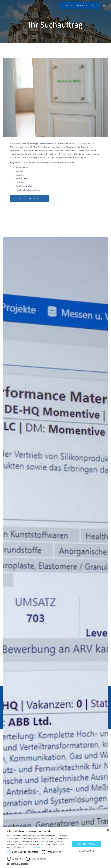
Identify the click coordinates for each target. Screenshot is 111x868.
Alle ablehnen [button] (87, 851)
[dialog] (55, 848)
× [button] (108, 830)
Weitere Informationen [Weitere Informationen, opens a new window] (35, 847)
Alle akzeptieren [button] (87, 844)
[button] (104, 6)
